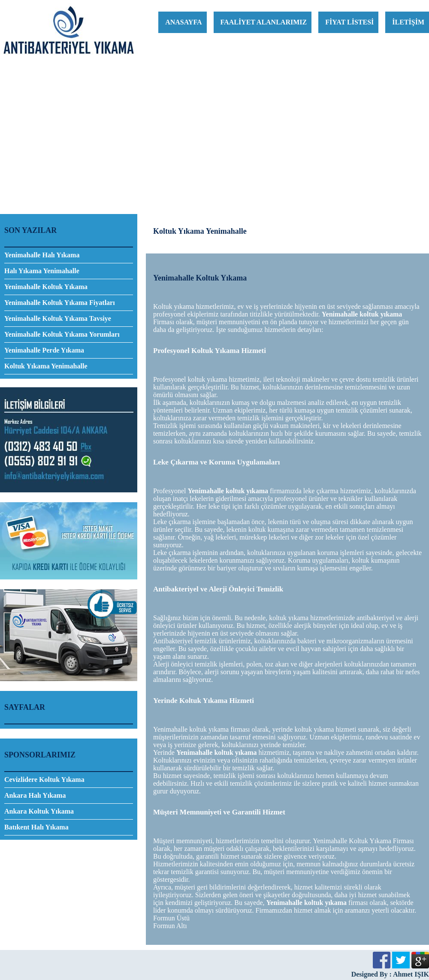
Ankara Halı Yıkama (35, 795)
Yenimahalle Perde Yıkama (44, 350)
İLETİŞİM (408, 22)
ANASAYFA (183, 22)
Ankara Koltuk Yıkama (39, 811)
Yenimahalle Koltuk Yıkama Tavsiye (58, 318)
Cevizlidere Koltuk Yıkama (44, 779)
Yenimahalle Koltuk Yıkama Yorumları (62, 334)
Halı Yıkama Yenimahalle (42, 271)
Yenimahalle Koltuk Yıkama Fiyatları (60, 303)
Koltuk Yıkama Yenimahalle (46, 366)
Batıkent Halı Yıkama (36, 827)
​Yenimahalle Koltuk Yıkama (46, 287)
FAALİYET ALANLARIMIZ (264, 22)
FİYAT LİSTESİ (349, 22)
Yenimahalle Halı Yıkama (42, 255)
